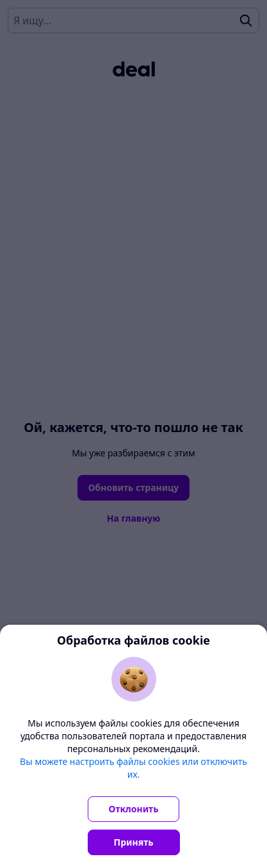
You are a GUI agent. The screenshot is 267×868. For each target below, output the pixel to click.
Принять (134, 842)
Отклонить (134, 809)
